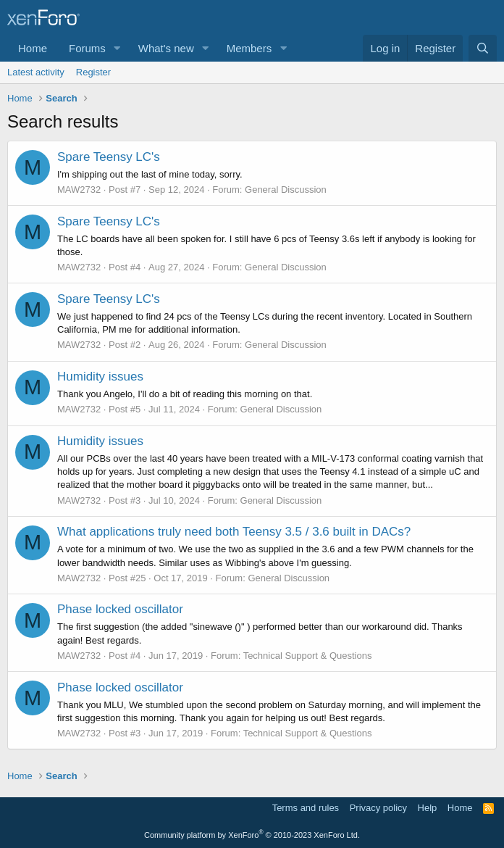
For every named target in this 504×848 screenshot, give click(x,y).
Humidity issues (100, 377)
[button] (117, 48)
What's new (166, 48)
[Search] (483, 48)
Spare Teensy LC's (109, 157)
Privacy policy (378, 808)
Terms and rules (306, 808)
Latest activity (36, 72)
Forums (87, 48)
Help (428, 808)
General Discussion (286, 190)
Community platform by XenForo (252, 835)
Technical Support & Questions (308, 656)
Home (33, 48)
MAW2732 (79, 190)
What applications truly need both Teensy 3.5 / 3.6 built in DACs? (234, 532)
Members (249, 48)
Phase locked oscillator (120, 609)
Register (93, 72)
